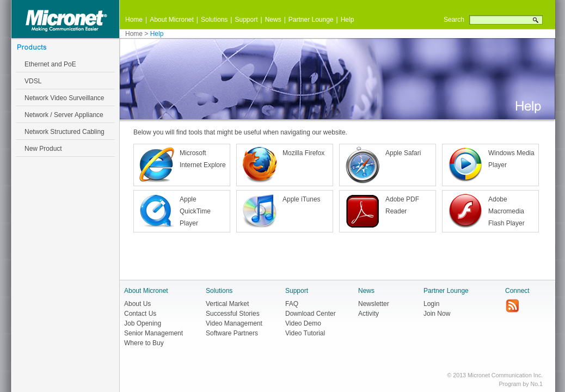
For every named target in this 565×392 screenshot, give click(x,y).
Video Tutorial (305, 333)
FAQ (292, 304)
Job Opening (143, 323)
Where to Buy (144, 343)
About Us (137, 304)
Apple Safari (403, 153)
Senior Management (153, 333)
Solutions (214, 20)
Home (134, 20)
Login (431, 304)
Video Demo (303, 323)
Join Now (437, 314)
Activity (369, 314)
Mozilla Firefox (303, 153)
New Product (43, 149)
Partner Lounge (311, 20)
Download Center (311, 314)
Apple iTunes (302, 199)
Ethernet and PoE (50, 64)
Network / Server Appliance (64, 115)
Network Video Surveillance (65, 98)
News (273, 20)
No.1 (536, 384)
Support (246, 20)
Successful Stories (233, 314)
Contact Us (140, 314)
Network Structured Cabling (65, 132)
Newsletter (374, 304)
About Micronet (172, 20)
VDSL (33, 81)
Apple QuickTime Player (195, 211)
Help (348, 20)
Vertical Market (227, 304)
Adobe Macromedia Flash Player (506, 211)
